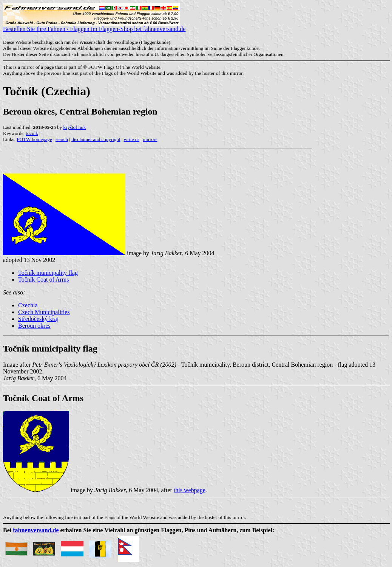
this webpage (190, 490)
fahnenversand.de (36, 530)
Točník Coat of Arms (43, 280)
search (62, 139)
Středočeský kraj (38, 319)
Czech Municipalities (44, 312)
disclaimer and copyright (96, 139)
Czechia (28, 305)
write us (132, 139)
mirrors (150, 139)
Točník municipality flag (48, 273)
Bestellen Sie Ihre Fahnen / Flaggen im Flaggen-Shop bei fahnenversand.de (94, 26)
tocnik (32, 133)
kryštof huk (75, 127)
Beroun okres (34, 326)
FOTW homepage (34, 139)
